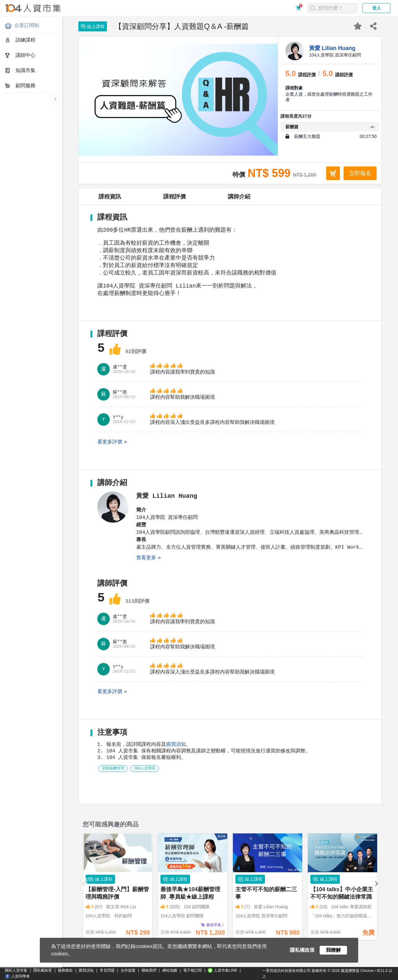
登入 (377, 8)
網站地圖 (170, 970)
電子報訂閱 (192, 970)
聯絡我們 (149, 970)
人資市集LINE (222, 970)
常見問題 (107, 970)
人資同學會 (17, 976)
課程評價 (174, 197)
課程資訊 (110, 197)
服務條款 (65, 970)
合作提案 (128, 970)
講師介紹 (239, 197)
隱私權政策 (43, 970)
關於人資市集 (16, 970)
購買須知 (176, 759)
